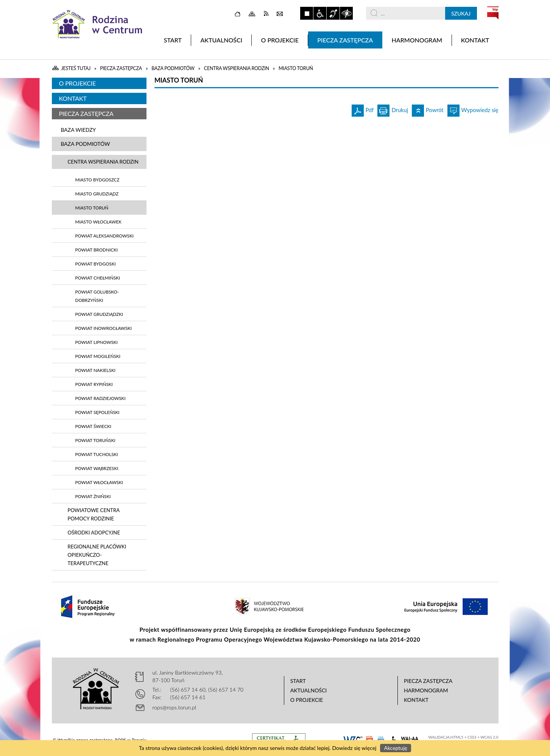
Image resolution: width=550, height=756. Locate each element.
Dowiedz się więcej (354, 748)
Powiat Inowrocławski (104, 328)
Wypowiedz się (473, 109)
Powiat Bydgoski (96, 264)
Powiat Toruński (95, 440)
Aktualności (309, 690)
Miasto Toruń (92, 208)
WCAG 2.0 (489, 737)
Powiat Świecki (93, 426)
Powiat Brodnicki (97, 250)
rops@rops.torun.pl (175, 707)
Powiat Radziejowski (100, 398)
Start (298, 681)
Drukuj (393, 109)
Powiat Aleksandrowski (104, 236)
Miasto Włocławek (99, 222)
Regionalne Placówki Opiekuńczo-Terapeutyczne (97, 555)
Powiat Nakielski (96, 370)
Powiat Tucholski (97, 454)
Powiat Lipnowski (97, 342)
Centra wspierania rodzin (103, 162)
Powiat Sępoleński (97, 412)
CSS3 (472, 737)
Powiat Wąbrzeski (97, 468)
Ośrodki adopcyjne (94, 533)
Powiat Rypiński (94, 384)
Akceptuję (395, 748)
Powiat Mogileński (98, 356)
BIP (493, 13)
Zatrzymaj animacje (307, 13)
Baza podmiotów (86, 144)
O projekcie (78, 83)
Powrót (428, 109)
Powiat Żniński (93, 496)
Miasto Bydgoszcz (97, 180)
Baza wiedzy (79, 130)
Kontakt (73, 98)
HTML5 (457, 737)
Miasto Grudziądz (97, 194)
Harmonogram (426, 690)
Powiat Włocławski (99, 482)
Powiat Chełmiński (98, 278)
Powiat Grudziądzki (99, 314)
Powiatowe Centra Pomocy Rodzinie (94, 514)
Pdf (363, 109)
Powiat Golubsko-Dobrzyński (97, 296)
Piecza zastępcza (86, 113)
